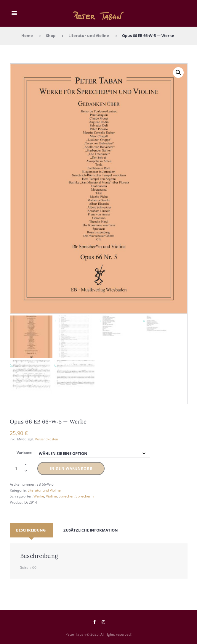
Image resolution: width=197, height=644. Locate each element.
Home (27, 36)
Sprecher (66, 496)
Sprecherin (85, 496)
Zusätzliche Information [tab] (91, 530)
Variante (24, 452)
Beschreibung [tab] (31, 530)
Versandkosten (47, 439)
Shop (51, 36)
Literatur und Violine (89, 36)
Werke (39, 496)
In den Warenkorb (71, 468)
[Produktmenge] (19, 468)
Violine (51, 496)
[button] (178, 73)
